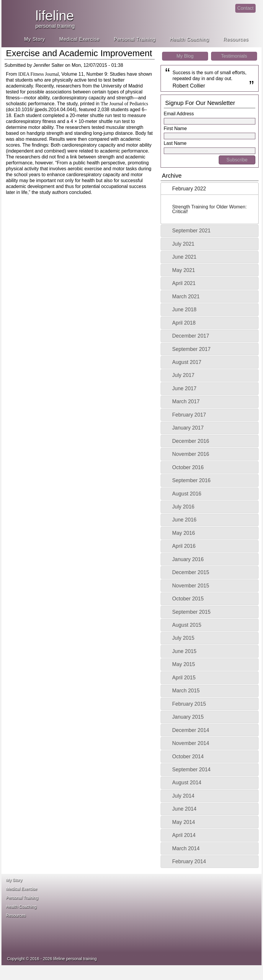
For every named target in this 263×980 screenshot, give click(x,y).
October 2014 (188, 757)
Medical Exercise (80, 39)
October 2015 (188, 599)
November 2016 (191, 454)
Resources (236, 39)
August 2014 (187, 783)
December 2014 (191, 730)
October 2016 (188, 467)
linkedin (227, 13)
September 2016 (191, 480)
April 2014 (184, 835)
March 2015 (186, 691)
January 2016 (188, 559)
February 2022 (189, 189)
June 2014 (184, 809)
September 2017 (191, 349)
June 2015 (184, 651)
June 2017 (184, 388)
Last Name (175, 143)
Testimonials (234, 56)
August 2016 (187, 494)
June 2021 (184, 257)
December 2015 (191, 572)
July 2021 (183, 244)
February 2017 (189, 415)
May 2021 (183, 270)
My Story (35, 39)
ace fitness (167, 892)
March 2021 (186, 297)
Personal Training (135, 39)
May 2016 (183, 533)
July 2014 (183, 796)
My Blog (185, 56)
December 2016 (191, 441)
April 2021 (184, 283)
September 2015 (191, 612)
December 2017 (191, 336)
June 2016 (184, 520)
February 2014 (189, 861)
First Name (175, 128)
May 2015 (183, 664)
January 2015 (188, 717)
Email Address (179, 114)
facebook (215, 13)
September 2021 (191, 231)
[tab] (210, 189)
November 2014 (191, 743)
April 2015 (184, 678)
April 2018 (184, 323)
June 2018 (184, 310)
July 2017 (183, 375)
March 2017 (186, 401)
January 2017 (188, 428)
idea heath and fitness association (161, 930)
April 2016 (184, 546)
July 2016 (183, 507)
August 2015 (187, 625)
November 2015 (191, 586)
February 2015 (189, 704)
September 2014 (191, 770)
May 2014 (183, 822)
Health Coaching (189, 39)
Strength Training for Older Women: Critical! (209, 209)
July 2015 (183, 638)
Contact (245, 8)
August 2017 (187, 362)
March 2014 (186, 848)
